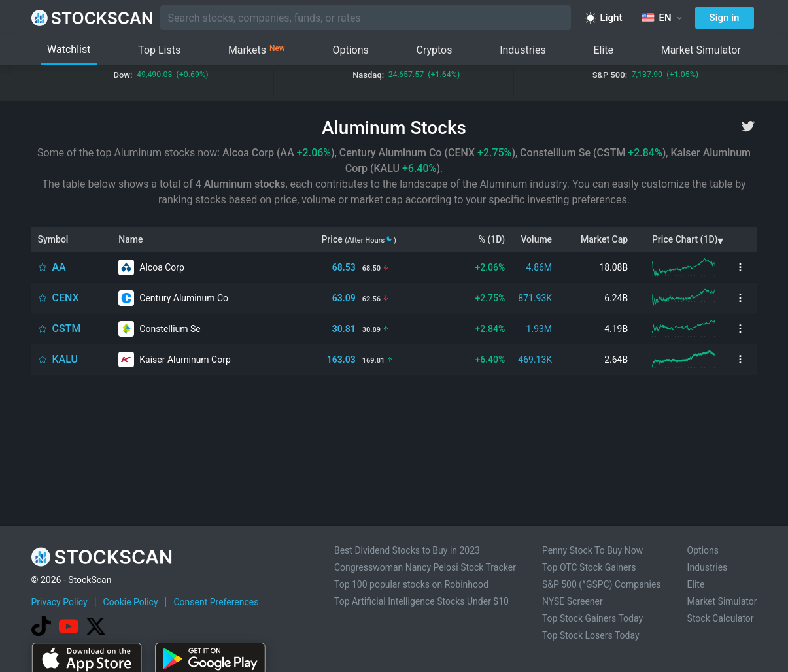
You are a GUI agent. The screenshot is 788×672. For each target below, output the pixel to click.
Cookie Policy (131, 602)
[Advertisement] (394, 458)
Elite (603, 50)
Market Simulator (701, 50)
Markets (257, 50)
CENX (66, 298)
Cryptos (434, 50)
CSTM (67, 328)
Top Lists (159, 50)
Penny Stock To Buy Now (592, 550)
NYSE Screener (573, 601)
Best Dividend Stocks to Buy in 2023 (407, 550)
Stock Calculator (721, 618)
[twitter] (748, 126)
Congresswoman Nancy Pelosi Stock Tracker (425, 567)
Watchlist (69, 49)
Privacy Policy (60, 602)
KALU (65, 359)
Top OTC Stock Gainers (589, 567)
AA (59, 267)
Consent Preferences (216, 602)
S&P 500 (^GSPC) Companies (602, 584)
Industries (523, 50)
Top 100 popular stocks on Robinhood (411, 584)
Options (350, 50)
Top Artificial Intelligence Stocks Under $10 (421, 601)
